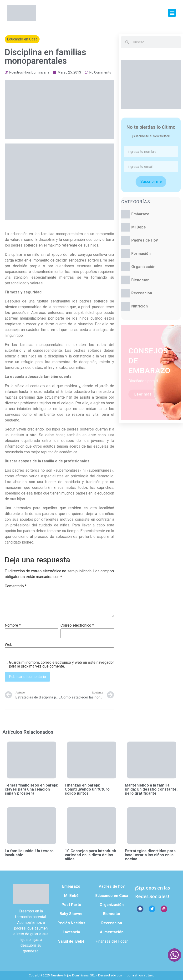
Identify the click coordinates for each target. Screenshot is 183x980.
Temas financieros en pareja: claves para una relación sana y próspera (31, 789)
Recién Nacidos (71, 923)
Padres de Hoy (145, 240)
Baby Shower (71, 914)
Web (9, 645)
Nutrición (140, 306)
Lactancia (71, 932)
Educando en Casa (22, 39)
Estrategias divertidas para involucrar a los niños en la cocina (150, 855)
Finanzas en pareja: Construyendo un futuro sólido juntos (87, 789)
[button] (172, 13)
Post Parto (71, 905)
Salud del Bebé (71, 941)
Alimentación (112, 932)
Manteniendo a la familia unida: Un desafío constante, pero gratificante (151, 789)
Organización (143, 267)
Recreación (142, 293)
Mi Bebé (139, 227)
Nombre (13, 625)
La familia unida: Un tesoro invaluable (29, 853)
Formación (141, 254)
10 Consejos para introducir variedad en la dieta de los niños (91, 855)
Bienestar (140, 280)
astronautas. (143, 975)
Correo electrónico (77, 625)
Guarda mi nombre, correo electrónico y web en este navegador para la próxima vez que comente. (61, 664)
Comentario (16, 586)
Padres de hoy (112, 886)
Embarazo (140, 214)
